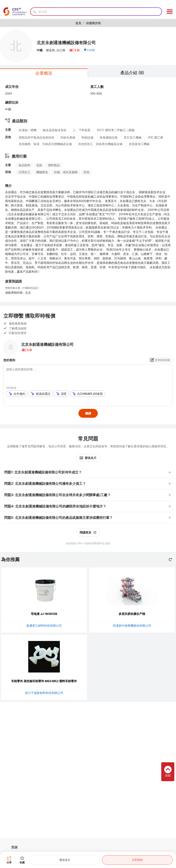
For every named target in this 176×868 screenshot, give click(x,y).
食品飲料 (24, 165)
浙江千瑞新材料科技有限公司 (44, 693)
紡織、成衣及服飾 (66, 172)
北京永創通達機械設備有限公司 (69, 42)
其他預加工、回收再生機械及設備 (100, 144)
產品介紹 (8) (132, 73)
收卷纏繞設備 (109, 137)
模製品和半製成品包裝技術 (36, 137)
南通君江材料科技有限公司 (44, 626)
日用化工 (24, 172)
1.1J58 (90, 51)
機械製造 (42, 172)
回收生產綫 (68, 137)
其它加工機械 (133, 137)
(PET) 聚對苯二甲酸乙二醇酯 (116, 130)
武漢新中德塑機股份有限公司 (132, 626)
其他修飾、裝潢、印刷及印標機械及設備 (45, 144)
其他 (86, 172)
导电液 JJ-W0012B (44, 614)
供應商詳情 (93, 23)
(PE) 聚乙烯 (155, 137)
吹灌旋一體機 (28, 130)
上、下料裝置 (82, 130)
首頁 (78, 23)
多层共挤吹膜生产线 (132, 614)
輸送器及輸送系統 (55, 130)
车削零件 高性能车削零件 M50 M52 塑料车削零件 (44, 681)
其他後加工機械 (139, 144)
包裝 (39, 165)
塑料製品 (54, 165)
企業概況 (44, 73)
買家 (15, 847)
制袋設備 (87, 137)
